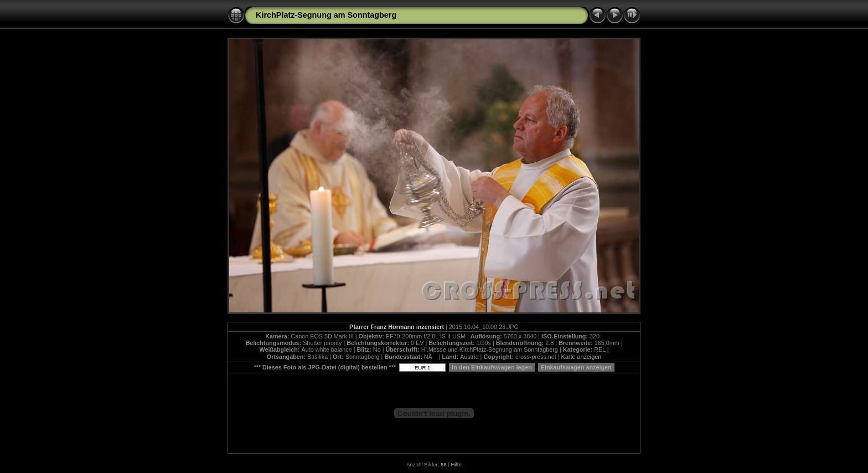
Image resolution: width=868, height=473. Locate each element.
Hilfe (456, 464)
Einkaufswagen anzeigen (576, 367)
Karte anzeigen (582, 357)
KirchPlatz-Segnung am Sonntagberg (326, 15)
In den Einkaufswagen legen (492, 367)
